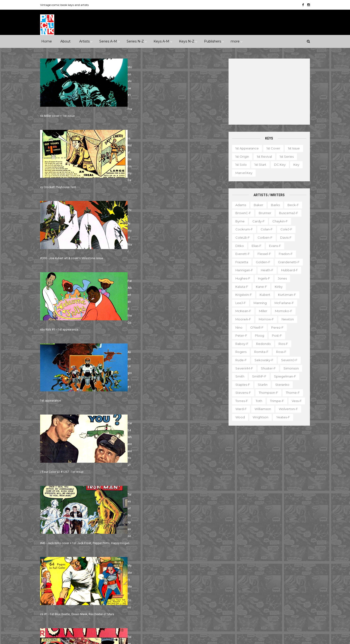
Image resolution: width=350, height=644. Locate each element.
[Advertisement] (268, 92)
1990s (49, 485)
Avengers (143, 513)
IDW (67, 570)
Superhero (53, 509)
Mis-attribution (260, 579)
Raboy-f (240, 343)
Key (295, 165)
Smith (238, 376)
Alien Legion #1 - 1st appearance (63, 255)
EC (99, 537)
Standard (71, 586)
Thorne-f (291, 393)
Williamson (261, 409)
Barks (274, 205)
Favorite (296, 563)
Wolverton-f (287, 409)
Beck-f (292, 205)
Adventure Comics (180, 496)
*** (66, 468)
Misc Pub (52, 578)
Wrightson (259, 417)
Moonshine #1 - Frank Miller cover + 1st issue (71, 115)
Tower (109, 586)
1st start (259, 165)
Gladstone (75, 562)
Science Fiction (105, 501)
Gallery (231, 571)
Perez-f (276, 327)
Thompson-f (267, 393)
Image (83, 570)
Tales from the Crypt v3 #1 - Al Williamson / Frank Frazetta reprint (84, 402)
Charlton (115, 529)
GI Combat (144, 545)
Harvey (50, 570)
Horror (87, 493)
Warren (69, 594)
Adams (239, 205)
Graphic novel (277, 571)
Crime (50, 493)
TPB (229, 604)
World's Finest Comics (185, 610)
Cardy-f (257, 221)
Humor (105, 493)
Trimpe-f (275, 401)
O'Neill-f (255, 327)
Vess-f (295, 401)
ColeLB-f (241, 237)
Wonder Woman (148, 610)
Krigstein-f (242, 295)
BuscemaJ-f (287, 213)
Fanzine (275, 563)
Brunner (263, 213)
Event (162, 468)
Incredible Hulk (147, 562)
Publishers (212, 41)
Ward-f (239, 409)
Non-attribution (255, 587)
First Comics (83, 553)
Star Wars (181, 586)
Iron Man (173, 562)
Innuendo (181, 468)
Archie (65, 529)
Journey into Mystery (151, 570)
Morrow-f (265, 319)
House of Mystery (149, 553)
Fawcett (99, 545)
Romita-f (260, 352)
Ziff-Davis (89, 594)
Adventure (102, 485)
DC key (278, 165)
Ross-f (280, 352)
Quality (106, 578)
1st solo (239, 165)
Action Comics (146, 496)
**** (78, 468)
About (65, 41)
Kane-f (260, 286)
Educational (252, 563)
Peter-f (240, 335)
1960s (81, 476)
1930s (106, 468)
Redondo (262, 343)
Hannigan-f (243, 270)
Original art (234, 595)
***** (91, 468)
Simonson (290, 368)
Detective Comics (172, 529)
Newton (286, 319)
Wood (238, 417)
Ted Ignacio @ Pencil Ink (270, 522)
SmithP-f (258, 376)
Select (270, 595)
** (55, 468)
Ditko (238, 246)
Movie (163, 476)
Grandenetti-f (287, 262)
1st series (285, 157)
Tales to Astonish (148, 602)
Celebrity (142, 468)
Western (90, 509)
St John (51, 586)
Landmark (204, 468)
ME (98, 570)
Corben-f (263, 237)
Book (261, 555)
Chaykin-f (278, 221)
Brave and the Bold (193, 513)
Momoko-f (282, 311)
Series (288, 595)
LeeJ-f (239, 303)
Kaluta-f (240, 286)
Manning (258, 303)
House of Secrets (184, 553)
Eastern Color (55, 545)
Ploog (258, 335)
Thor (172, 602)
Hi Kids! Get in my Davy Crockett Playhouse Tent (164, 115)
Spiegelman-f (283, 376)
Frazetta (240, 262)
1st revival (263, 157)
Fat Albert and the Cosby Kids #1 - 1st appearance (165, 185)
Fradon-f (284, 254)
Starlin (261, 384)
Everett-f (241, 254)
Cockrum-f (242, 229)
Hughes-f (241, 278)
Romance (78, 501)
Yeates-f (281, 417)
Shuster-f (267, 368)
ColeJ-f (285, 229)
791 (74, 430)
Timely (91, 586)
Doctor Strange (147, 537)
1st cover (272, 148)
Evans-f (273, 246)
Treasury (275, 604)
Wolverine (191, 602)
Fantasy (68, 493)
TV (241, 604)
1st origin (241, 157)
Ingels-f (262, 278)
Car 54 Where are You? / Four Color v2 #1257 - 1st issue (169, 255)
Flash (201, 537)
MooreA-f (242, 319)
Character (281, 555)
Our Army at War (197, 578)
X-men (140, 619)
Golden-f (261, 262)
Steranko (281, 384)
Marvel (113, 570)
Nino (237, 327)
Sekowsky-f (262, 360)
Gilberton (52, 562)
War (73, 509)
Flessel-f (263, 254)
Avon (96, 529)
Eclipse (79, 545)
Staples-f (241, 384)
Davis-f (284, 237)
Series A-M (108, 41)
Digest (231, 563)
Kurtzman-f (285, 295)
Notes (279, 587)
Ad (247, 555)
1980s (113, 476)
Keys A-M (161, 41)
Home (47, 41)
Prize (89, 578)
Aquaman (183, 504)
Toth (257, 401)
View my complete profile (265, 529)
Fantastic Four (178, 537)
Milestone (143, 476)
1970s (97, 476)
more (235, 41)
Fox (103, 553)
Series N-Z (135, 41)
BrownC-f (242, 213)
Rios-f (282, 343)
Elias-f (255, 246)
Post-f (275, 335)
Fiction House (56, 553)
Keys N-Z (187, 41)
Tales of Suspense (178, 594)
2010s (82, 485)
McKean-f (242, 311)
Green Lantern (171, 545)
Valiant (50, 594)
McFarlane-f (283, 303)
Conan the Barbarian (185, 521)
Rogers (239, 352)
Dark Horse (67, 537)
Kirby (277, 286)
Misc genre (54, 501)
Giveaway (251, 571)
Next (89, 430)
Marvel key (242, 173)
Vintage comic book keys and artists (66, 5)
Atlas (81, 529)
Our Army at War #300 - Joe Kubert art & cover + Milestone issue (83, 185)
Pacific (72, 578)
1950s (65, 476)
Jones (281, 278)
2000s (66, 485)
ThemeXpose (66, 638)
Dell (86, 537)
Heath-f (265, 270)
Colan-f (265, 229)
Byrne (238, 221)
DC (48, 537)
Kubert (263, 295)
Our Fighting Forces (151, 586)
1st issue (292, 148)
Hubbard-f (288, 270)
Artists (84, 41)
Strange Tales (146, 594)
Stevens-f (242, 393)
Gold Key (98, 562)
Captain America (148, 521)
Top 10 (256, 604)
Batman (164, 513)
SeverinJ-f (288, 360)
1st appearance (245, 148)
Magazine (233, 579)
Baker (257, 205)
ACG (48, 529)
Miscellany (286, 579)
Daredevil (143, 529)
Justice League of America (156, 578)
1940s (49, 476)
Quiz (254, 595)
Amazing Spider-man (152, 504)
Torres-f (240, 401)
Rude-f (239, 360)
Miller (261, 311)
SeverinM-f (243, 368)
